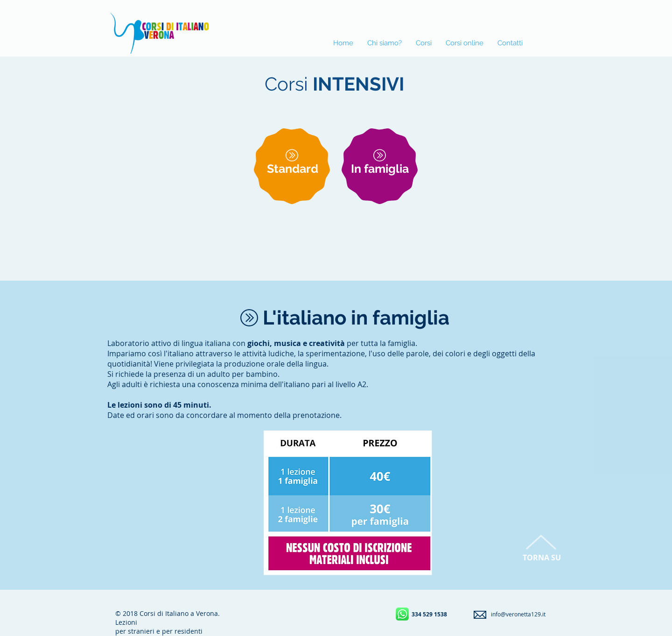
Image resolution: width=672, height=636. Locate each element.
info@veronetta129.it (518, 614)
